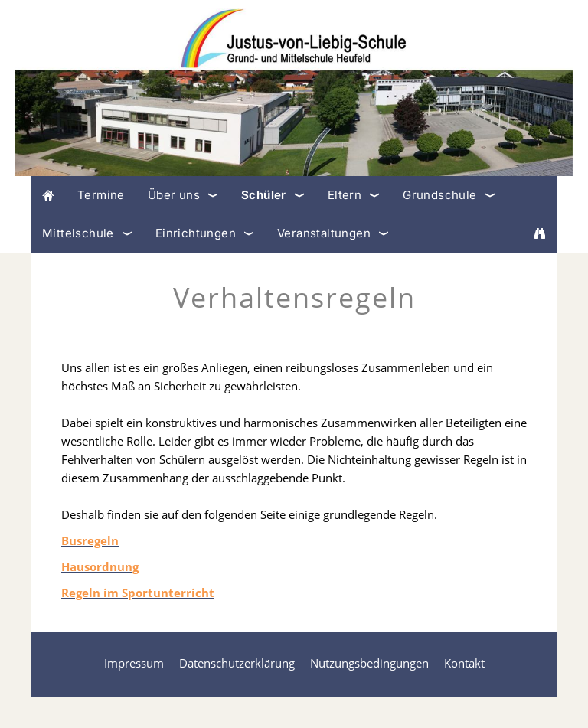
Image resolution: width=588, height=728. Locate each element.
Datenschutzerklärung (237, 663)
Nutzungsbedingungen (369, 663)
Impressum (134, 663)
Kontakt (464, 663)
